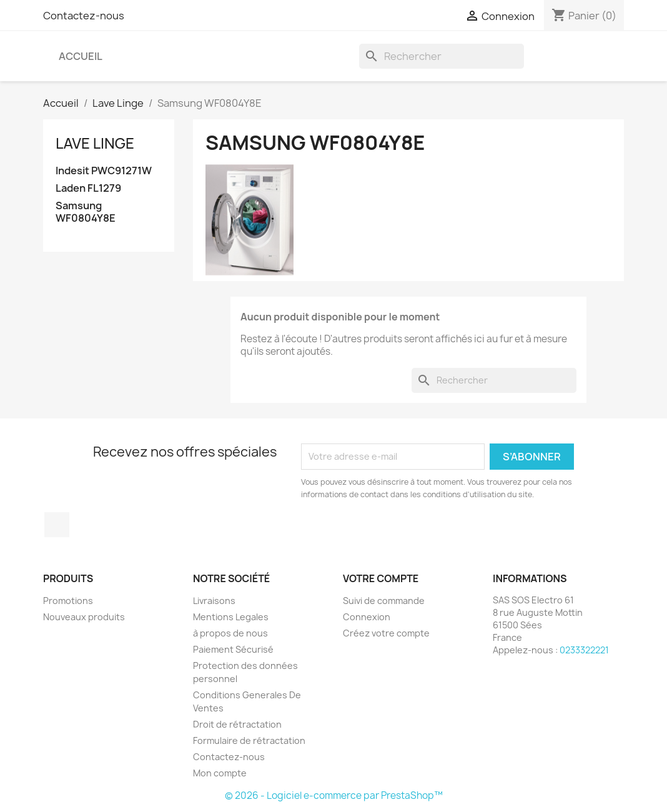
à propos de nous (230, 633)
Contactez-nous (84, 16)
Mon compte (220, 773)
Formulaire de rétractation (249, 740)
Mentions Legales (231, 617)
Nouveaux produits (84, 617)
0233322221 (584, 650)
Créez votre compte (386, 633)
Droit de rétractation (237, 724)
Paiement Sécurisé (233, 649)
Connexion (367, 617)
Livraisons (214, 601)
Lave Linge (95, 143)
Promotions (68, 601)
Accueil (81, 56)
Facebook (57, 525)
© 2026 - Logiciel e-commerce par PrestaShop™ (334, 795)
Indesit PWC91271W (104, 171)
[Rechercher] (442, 56)
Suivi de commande (384, 601)
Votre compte (381, 578)
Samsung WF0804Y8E (86, 212)
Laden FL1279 (88, 188)
